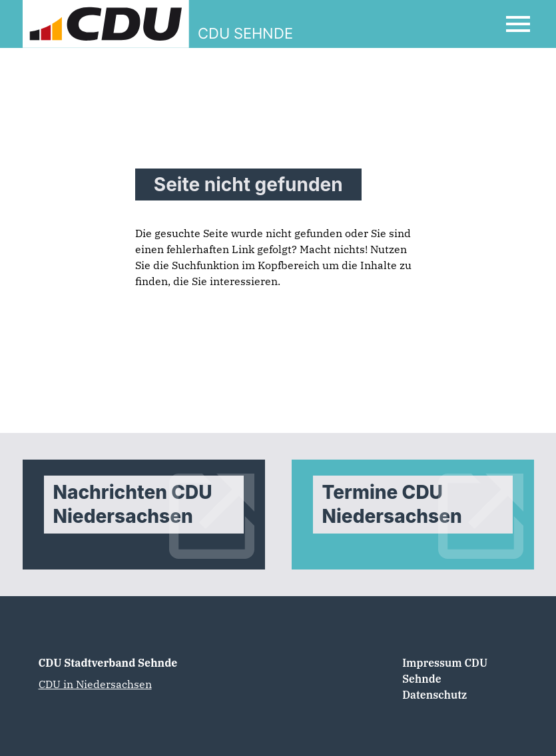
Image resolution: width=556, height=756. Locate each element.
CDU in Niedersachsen (95, 684)
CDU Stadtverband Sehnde (108, 663)
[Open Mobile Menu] (518, 24)
